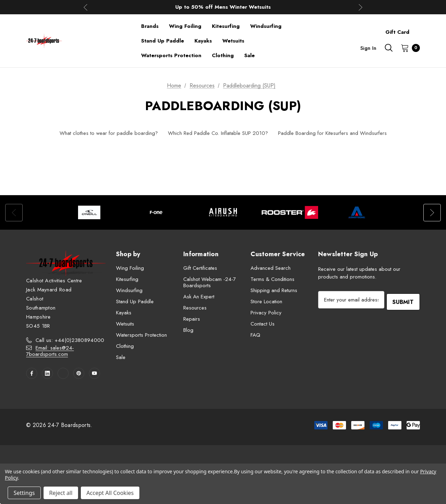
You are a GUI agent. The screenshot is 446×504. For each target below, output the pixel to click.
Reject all (61, 493)
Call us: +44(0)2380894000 (70, 340)
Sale (121, 357)
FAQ (255, 335)
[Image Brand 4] (290, 212)
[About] (420, 29)
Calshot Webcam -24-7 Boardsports (210, 282)
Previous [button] (86, 7)
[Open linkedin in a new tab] (47, 373)
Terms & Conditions (272, 279)
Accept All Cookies (110, 493)
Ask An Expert (199, 297)
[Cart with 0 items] (408, 48)
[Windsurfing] (266, 26)
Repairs (192, 319)
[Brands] (150, 26)
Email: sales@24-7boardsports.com (50, 351)
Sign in (368, 48)
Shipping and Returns (274, 290)
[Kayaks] (203, 41)
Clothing (125, 346)
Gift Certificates (200, 268)
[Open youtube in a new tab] (94, 373)
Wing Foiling (130, 268)
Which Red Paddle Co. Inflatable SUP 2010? (218, 133)
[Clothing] (223, 55)
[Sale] (249, 55)
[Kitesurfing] (226, 26)
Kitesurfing (127, 279)
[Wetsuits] (233, 41)
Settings (24, 493)
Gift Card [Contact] (397, 32)
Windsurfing (129, 290)
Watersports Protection (141, 335)
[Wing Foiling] (185, 26)
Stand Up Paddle (135, 301)
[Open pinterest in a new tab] (79, 373)
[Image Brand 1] (89, 212)
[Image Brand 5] (357, 212)
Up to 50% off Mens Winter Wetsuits (223, 7)
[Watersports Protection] (171, 55)
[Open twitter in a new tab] (63, 373)
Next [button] (360, 7)
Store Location (266, 301)
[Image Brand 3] (223, 212)
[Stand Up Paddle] (163, 41)
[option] (89, 212)
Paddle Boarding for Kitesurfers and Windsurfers (332, 133)
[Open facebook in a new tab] (32, 373)
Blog (188, 330)
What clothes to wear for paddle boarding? (109, 133)
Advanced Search (271, 268)
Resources (195, 308)
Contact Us (263, 324)
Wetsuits (125, 324)
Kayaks (124, 313)
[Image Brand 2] (156, 212)
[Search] (389, 48)
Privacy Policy (266, 313)
